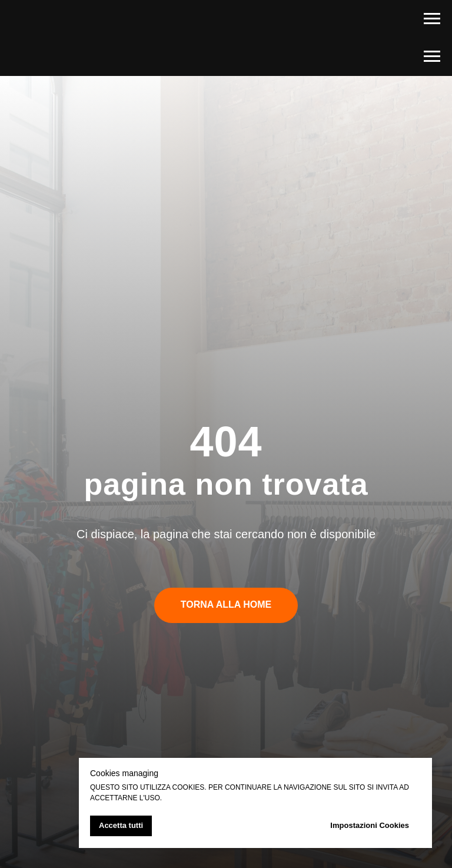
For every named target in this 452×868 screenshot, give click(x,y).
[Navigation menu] (432, 19)
